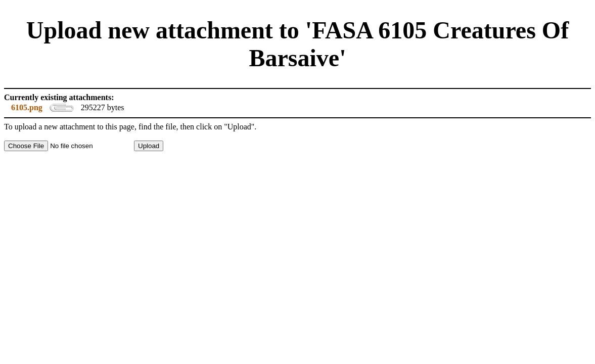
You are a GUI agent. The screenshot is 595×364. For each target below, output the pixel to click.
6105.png (27, 107)
